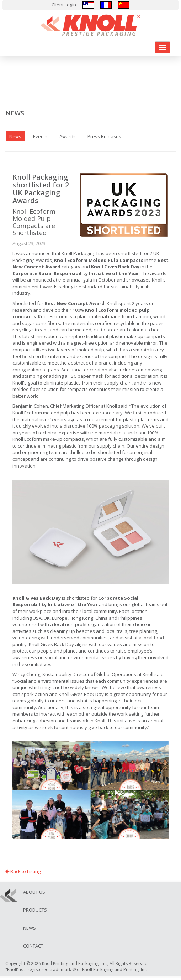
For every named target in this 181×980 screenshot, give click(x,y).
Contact (33, 946)
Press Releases (104, 136)
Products (35, 910)
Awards (68, 136)
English (88, 5)
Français (106, 5)
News (30, 928)
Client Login (64, 5)
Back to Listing (23, 871)
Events (40, 136)
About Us (34, 892)
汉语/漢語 (124, 5)
